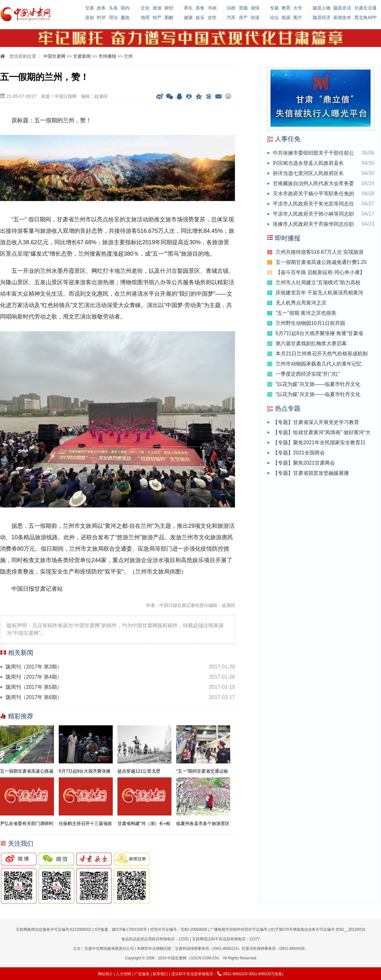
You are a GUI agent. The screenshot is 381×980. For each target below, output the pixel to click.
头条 (113, 8)
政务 (101, 8)
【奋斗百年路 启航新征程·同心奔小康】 (320, 272)
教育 (286, 8)
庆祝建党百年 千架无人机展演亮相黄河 (319, 293)
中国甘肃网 (54, 56)
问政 (231, 8)
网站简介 (105, 974)
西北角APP (365, 17)
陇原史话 (342, 8)
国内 (125, 8)
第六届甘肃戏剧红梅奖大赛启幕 (311, 343)
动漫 (255, 17)
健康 (188, 17)
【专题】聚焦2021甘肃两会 (304, 463)
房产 (243, 17)
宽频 (243, 8)
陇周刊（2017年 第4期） (34, 677)
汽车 (231, 17)
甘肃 (90, 8)
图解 (169, 17)
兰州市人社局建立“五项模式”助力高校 (318, 282)
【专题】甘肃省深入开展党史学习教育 (316, 422)
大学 (298, 8)
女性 (212, 17)
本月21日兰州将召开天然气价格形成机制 (322, 354)
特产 (157, 17)
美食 (200, 8)
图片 (298, 17)
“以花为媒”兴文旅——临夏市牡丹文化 (318, 384)
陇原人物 (322, 8)
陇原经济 (322, 17)
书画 (212, 8)
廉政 (125, 17)
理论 (113, 17)
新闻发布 (342, 17)
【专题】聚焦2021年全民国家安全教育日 (319, 443)
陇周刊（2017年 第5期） (34, 687)
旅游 (157, 8)
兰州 (128, 56)
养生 (188, 8)
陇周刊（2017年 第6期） (34, 697)
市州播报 (107, 56)
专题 (274, 8)
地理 (145, 17)
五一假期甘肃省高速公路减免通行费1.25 (321, 262)
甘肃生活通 (365, 8)
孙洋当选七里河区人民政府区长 (308, 173)
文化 (145, 8)
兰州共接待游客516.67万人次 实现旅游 (320, 252)
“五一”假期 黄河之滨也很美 (306, 313)
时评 (101, 17)
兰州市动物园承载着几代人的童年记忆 (319, 364)
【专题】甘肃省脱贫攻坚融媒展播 (311, 473)
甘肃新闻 (82, 56)
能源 (286, 17)
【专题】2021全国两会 (299, 453)
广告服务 (142, 974)
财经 (169, 8)
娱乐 (200, 17)
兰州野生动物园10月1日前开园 (310, 323)
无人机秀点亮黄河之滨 (301, 303)
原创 (90, 17)
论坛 (274, 17)
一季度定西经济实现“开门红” (308, 374)
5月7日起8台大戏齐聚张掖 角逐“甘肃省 (319, 333)
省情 (255, 8)
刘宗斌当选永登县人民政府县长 (308, 163)
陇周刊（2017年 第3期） (34, 667)
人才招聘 (124, 974)
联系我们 (160, 974)
